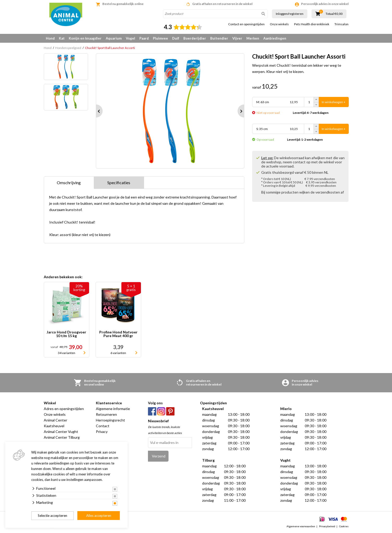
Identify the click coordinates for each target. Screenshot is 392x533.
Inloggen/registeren (290, 14)
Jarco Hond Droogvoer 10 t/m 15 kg (66, 334)
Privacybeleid (327, 526)
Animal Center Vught (61, 432)
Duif (176, 38)
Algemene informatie (113, 409)
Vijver (237, 38)
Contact (103, 426)
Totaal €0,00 (334, 14)
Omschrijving (69, 182)
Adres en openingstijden (64, 409)
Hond (50, 38)
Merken (253, 38)
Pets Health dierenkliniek (312, 24)
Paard (144, 38)
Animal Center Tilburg (62, 437)
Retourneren (106, 414)
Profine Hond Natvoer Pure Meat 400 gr (118, 334)
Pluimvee (160, 38)
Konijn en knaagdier (85, 38)
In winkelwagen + (334, 102)
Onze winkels (279, 24)
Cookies (344, 526)
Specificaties (119, 182)
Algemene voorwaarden (301, 526)
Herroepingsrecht (110, 420)
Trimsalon (341, 24)
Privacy (102, 432)
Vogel (130, 38)
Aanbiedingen (275, 38)
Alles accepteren (99, 516)
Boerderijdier (195, 38)
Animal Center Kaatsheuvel (55, 423)
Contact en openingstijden (246, 24)
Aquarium (114, 38)
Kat (62, 38)
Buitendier (219, 38)
